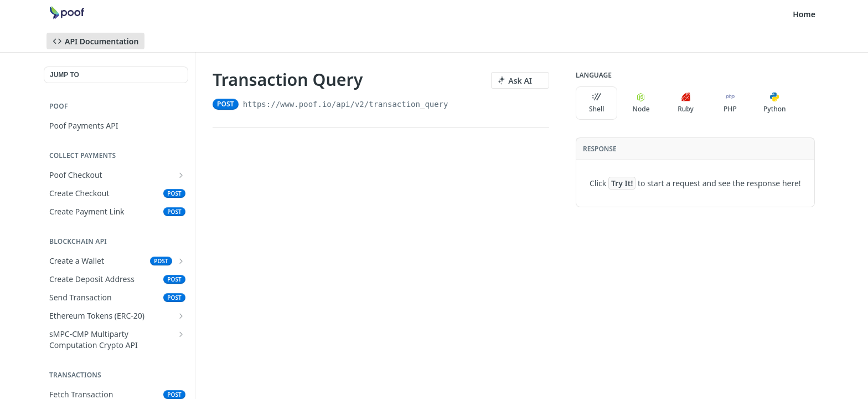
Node (641, 103)
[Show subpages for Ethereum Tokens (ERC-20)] (181, 316)
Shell (597, 103)
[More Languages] (807, 103)
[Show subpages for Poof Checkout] (181, 175)
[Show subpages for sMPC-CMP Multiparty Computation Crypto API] (181, 334)
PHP (730, 103)
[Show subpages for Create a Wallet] (181, 261)
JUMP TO (64, 75)
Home (804, 14)
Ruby (686, 103)
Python (775, 103)
